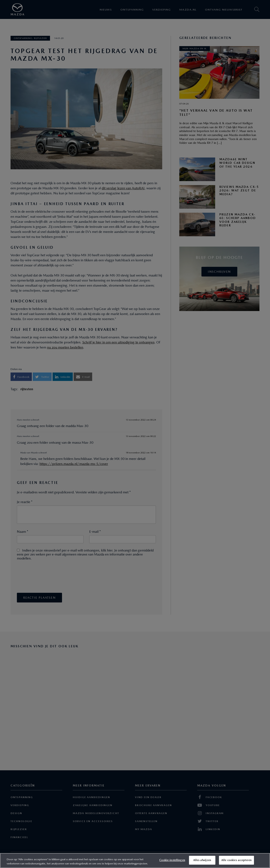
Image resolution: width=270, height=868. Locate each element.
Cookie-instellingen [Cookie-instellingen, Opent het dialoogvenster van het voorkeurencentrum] (172, 860)
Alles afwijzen (202, 860)
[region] (135, 861)
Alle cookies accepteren (236, 860)
